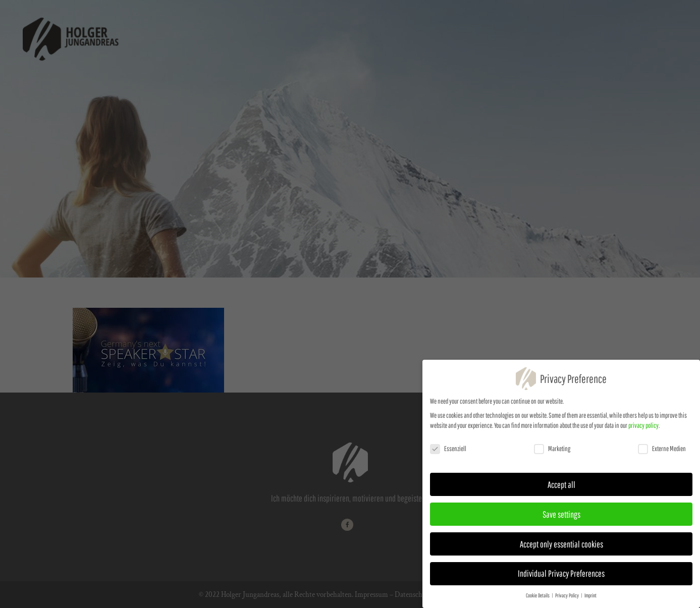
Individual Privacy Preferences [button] (561, 578)
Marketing (552, 453)
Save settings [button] (561, 518)
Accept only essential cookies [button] (561, 548)
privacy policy (643, 429)
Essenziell (448, 453)
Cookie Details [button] (538, 599)
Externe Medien (662, 453)
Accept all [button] (561, 488)
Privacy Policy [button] (568, 599)
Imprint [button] (590, 599)
